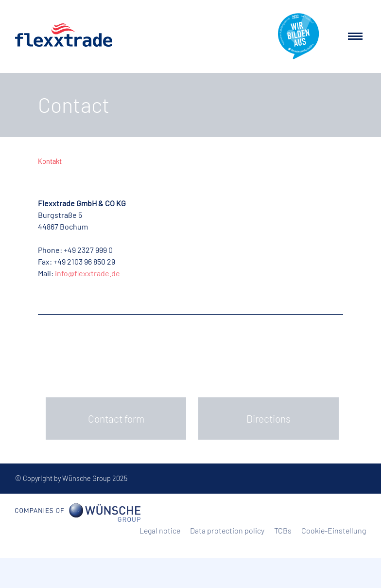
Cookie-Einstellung (334, 530)
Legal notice (160, 530)
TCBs (283, 530)
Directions (268, 419)
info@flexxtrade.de (87, 273)
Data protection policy (227, 530)
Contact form (116, 419)
